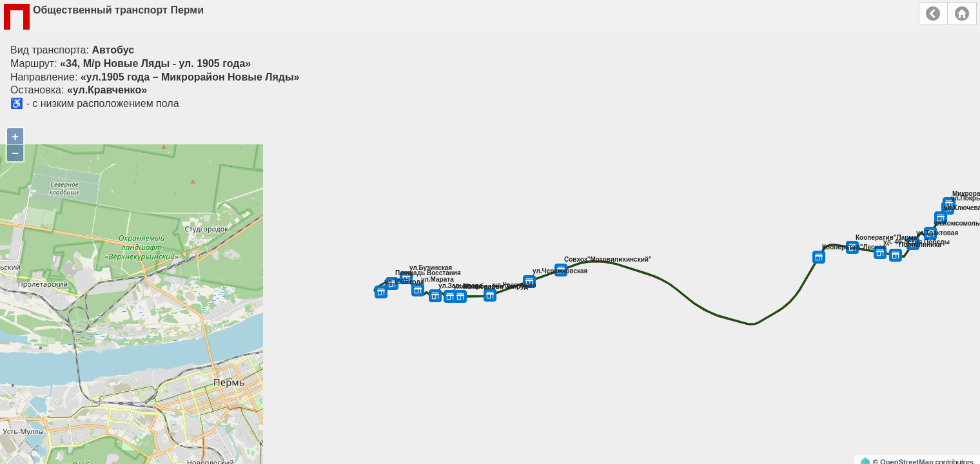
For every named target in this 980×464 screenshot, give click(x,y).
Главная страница (962, 14)
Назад (933, 14)
